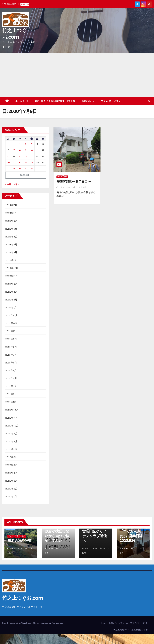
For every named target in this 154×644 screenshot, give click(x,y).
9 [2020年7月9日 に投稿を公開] (26, 150)
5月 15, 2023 (128, 548)
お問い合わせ (88, 101)
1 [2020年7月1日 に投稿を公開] (20, 144)
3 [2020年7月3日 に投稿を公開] (31, 144)
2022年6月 (11, 284)
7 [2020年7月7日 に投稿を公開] (14, 150)
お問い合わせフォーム (118, 623)
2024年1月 (11, 213)
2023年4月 (11, 237)
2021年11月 (11, 323)
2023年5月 (11, 229)
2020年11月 (12, 418)
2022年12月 (12, 268)
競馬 (66, 177)
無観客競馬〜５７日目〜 (74, 182)
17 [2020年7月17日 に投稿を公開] (31, 156)
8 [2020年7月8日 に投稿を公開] (20, 150)
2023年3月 (11, 245)
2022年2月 (11, 300)
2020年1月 (11, 497)
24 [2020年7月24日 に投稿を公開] (32, 162)
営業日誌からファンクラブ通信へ (94, 536)
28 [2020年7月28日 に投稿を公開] (14, 168)
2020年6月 (11, 457)
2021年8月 (11, 347)
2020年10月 (12, 426)
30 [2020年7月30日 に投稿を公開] (26, 168)
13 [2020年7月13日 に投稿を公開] (8, 156)
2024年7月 (11, 205)
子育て (17, 536)
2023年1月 (11, 260)
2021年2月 (11, 394)
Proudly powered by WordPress (17, 623)
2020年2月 (11, 489)
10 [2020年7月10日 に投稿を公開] (32, 150)
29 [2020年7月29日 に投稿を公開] (20, 168)
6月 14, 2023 (91, 548)
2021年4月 (11, 378)
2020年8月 (11, 441)
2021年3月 (11, 386)
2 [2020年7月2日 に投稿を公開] (26, 144)
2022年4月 (11, 292)
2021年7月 (11, 355)
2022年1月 (11, 308)
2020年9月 (11, 434)
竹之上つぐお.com (23, 598)
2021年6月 (11, 363)
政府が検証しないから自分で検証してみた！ (57, 536)
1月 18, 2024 (53, 548)
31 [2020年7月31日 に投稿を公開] (32, 168)
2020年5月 (11, 465)
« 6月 (8, 184)
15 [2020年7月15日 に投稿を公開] (20, 156)
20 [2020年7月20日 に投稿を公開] (8, 162)
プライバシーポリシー (112, 101)
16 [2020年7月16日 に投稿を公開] (26, 156)
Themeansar (57, 623)
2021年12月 (12, 315)
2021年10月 (12, 331)
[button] (149, 101)
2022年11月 (12, 276)
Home (104, 623)
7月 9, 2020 (65, 187)
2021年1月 (11, 402)
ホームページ (22, 101)
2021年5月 (11, 371)
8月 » (16, 184)
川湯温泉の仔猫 (19, 541)
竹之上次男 (80, 187)
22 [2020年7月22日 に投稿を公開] (20, 162)
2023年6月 (11, 221)
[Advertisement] (77, 75)
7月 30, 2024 (16, 548)
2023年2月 (11, 252)
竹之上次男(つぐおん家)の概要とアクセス (55, 101)
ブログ (60, 177)
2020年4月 (11, 473)
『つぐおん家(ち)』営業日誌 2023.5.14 (131, 536)
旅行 (24, 536)
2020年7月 (11, 449)
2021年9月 (11, 339)
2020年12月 (12, 410)
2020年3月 (11, 481)
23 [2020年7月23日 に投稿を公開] (26, 162)
